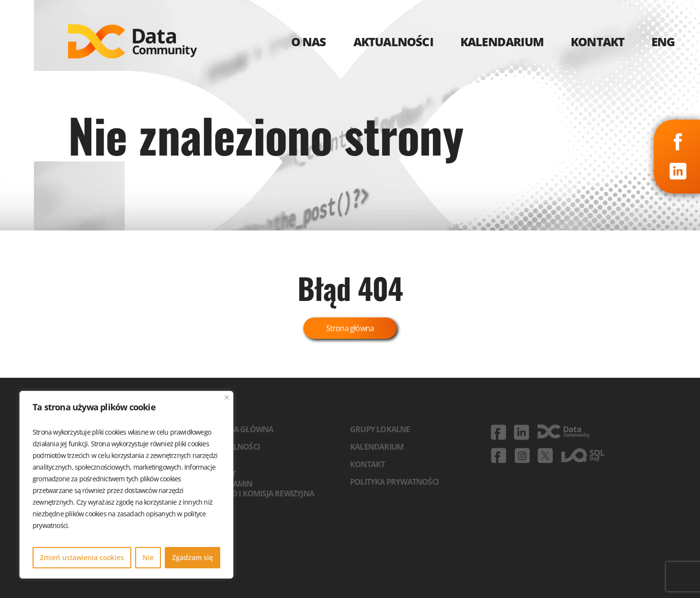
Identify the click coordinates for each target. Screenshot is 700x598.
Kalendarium (377, 447)
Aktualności (234, 447)
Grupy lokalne (380, 429)
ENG (663, 42)
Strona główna (350, 328)
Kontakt (367, 464)
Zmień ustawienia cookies (82, 557)
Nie (148, 557)
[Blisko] (227, 397)
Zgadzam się (192, 557)
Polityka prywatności (394, 482)
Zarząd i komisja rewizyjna (262, 493)
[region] (126, 485)
